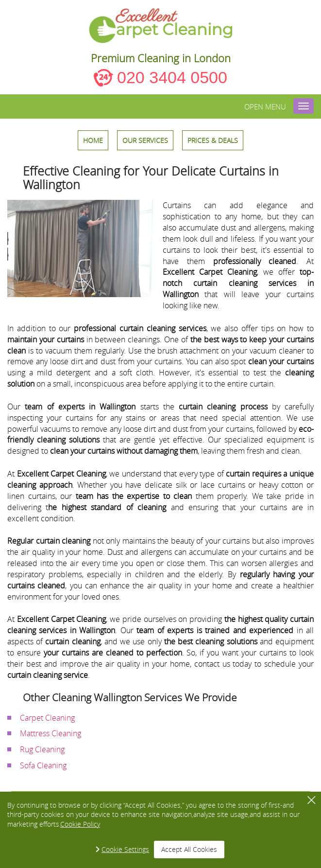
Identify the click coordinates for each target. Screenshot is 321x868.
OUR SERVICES (145, 140)
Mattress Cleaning (51, 733)
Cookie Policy (80, 824)
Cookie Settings (125, 849)
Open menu (265, 106)
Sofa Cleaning (43, 765)
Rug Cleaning (42, 749)
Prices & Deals (213, 140)
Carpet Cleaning (47, 718)
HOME (93, 140)
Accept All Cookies (189, 849)
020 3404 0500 (172, 77)
